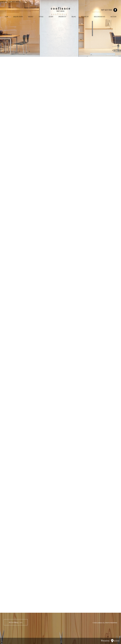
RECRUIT (85, 17)
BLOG (74, 17)
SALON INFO (18, 17)
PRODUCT (62, 17)
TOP (6, 17)
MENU (31, 17)
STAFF (51, 17)
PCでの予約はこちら (16, 622)
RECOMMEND (99, 17)
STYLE (41, 17)
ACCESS (113, 17)
